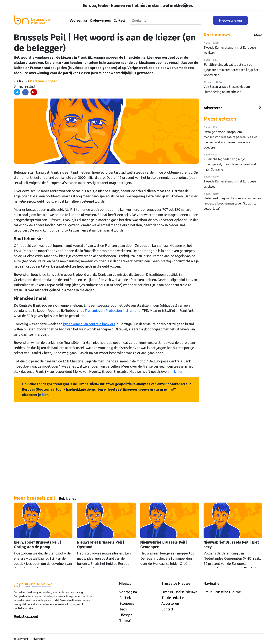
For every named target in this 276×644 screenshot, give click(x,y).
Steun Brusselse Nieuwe (222, 592)
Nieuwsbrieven (230, 20)
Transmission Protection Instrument (112, 310)
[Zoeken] (207, 20)
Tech (123, 609)
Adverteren (213, 108)
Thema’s (126, 621)
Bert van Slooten (44, 81)
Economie (127, 603)
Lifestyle (126, 615)
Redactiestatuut (26, 616)
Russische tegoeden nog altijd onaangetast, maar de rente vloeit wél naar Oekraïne (230, 164)
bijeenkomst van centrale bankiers (89, 324)
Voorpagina (78, 21)
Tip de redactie (173, 598)
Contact (119, 21)
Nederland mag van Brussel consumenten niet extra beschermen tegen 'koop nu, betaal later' (232, 203)
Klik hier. (177, 371)
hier (45, 395)
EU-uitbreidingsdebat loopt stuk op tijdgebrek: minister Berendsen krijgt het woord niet (231, 70)
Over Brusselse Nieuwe (179, 592)
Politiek (125, 598)
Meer (258, 35)
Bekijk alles (67, 498)
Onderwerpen (100, 21)
